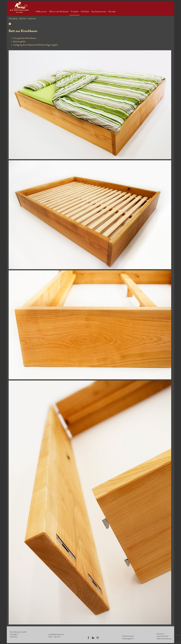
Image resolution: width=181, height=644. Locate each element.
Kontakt (112, 12)
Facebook (88, 638)
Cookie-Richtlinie (163, 636)
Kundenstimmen (99, 12)
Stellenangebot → (128, 639)
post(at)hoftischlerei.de (56, 635)
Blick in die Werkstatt (59, 12)
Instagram (98, 638)
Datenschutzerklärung (164, 639)
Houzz (93, 638)
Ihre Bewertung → (128, 636)
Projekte (75, 12)
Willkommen (41, 12)
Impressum (160, 634)
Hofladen (85, 12)
